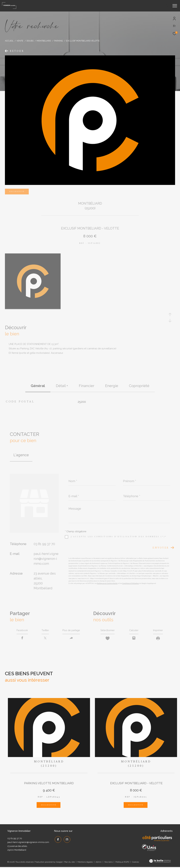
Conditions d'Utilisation (131, 583)
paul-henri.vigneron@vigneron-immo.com (46, 559)
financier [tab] (87, 386)
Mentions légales (85, 863)
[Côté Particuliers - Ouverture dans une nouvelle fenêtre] (157, 840)
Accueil (9, 41)
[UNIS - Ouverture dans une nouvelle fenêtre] (149, 848)
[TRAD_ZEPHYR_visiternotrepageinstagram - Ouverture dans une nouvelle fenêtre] (66, 840)
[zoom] (33, 308)
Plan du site (70, 863)
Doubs (30, 41)
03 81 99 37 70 (44, 544)
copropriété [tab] (139, 386)
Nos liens (109, 863)
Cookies (135, 863)
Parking (59, 41)
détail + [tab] (62, 386)
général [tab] (38, 386)
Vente (20, 41)
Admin (99, 863)
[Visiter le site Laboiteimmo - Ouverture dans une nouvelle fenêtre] (160, 862)
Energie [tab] (112, 386)
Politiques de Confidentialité (107, 583)
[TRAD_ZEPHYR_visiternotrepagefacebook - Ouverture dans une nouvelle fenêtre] (57, 840)
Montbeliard (44, 41)
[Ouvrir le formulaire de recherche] (157, 6)
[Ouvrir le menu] (175, 6)
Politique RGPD (122, 863)
